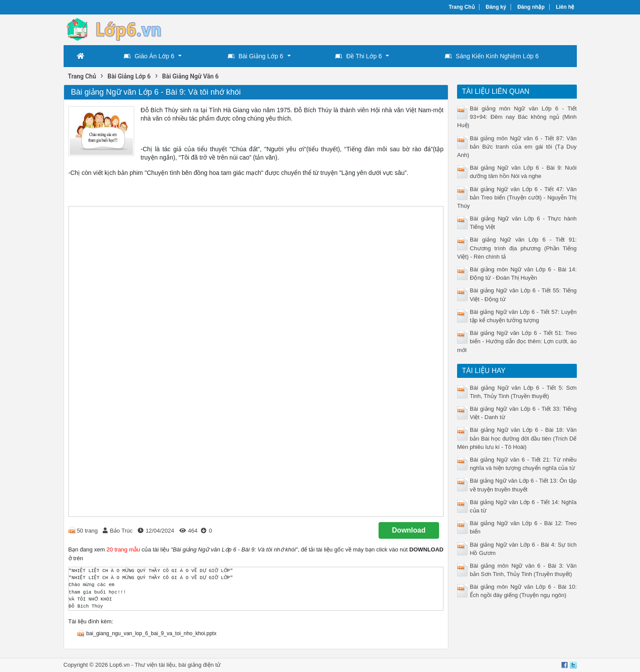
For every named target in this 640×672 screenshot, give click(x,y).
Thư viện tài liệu (155, 665)
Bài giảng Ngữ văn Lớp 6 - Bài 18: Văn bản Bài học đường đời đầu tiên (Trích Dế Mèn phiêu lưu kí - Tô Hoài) (517, 438)
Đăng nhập (531, 7)
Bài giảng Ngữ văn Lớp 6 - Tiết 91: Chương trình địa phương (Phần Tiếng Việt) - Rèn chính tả (517, 248)
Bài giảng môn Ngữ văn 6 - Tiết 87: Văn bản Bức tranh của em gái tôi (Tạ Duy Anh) (517, 147)
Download (409, 530)
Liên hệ (565, 7)
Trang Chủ (462, 7)
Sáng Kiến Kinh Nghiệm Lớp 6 (492, 56)
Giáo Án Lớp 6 (149, 56)
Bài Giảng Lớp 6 (256, 56)
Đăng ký (496, 7)
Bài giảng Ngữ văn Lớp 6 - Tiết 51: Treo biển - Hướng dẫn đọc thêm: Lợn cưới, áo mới (517, 341)
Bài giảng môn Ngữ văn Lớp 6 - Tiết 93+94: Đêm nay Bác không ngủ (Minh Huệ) (517, 117)
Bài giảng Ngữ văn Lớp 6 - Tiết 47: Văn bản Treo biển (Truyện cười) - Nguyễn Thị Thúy (517, 197)
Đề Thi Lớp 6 (358, 56)
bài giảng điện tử (200, 665)
